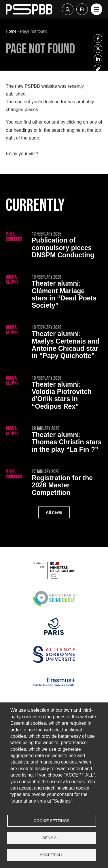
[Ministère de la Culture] (54, 578)
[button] (96, 9)
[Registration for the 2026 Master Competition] (54, 483)
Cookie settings (52, 821)
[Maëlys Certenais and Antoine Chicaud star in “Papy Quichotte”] (54, 343)
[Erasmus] (54, 689)
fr (82, 9)
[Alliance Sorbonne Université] (54, 661)
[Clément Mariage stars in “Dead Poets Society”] (54, 293)
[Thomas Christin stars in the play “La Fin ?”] (54, 440)
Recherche (68, 9)
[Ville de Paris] (54, 633)
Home (11, 31)
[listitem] (98, 38)
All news (54, 512)
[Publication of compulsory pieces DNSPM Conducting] (54, 246)
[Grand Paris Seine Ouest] (54, 606)
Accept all (52, 855)
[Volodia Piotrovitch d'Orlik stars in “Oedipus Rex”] (54, 394)
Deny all (52, 838)
